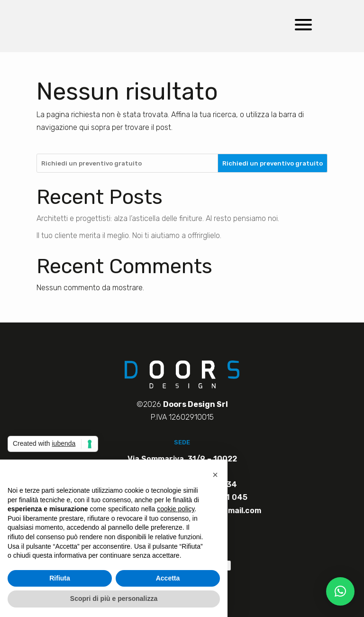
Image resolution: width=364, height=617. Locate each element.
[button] (340, 591)
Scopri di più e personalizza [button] (114, 599)
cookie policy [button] (176, 509)
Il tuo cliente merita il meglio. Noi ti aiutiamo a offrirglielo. (129, 235)
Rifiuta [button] (60, 578)
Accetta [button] (168, 578)
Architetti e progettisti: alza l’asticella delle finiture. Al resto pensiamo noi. (158, 218)
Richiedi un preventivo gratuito (273, 163)
